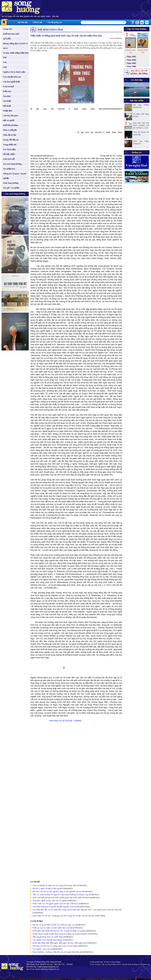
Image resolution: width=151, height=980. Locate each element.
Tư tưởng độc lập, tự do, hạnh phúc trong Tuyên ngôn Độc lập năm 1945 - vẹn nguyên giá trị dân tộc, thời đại (77, 910)
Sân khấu (7, 101)
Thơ (5, 67)
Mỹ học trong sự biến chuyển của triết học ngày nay (54, 925)
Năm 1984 (132, 60)
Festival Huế (8, 86)
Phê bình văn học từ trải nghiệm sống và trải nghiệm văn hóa (57, 891)
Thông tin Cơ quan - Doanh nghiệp (15, 176)
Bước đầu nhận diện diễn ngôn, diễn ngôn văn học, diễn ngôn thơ (59, 943)
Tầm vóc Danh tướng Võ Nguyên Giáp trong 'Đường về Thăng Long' (60, 894)
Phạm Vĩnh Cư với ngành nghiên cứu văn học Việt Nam (55, 904)
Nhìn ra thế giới (10, 130)
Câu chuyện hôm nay (12, 77)
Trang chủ (7, 29)
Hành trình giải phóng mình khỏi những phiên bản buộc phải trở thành (61, 897)
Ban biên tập (22, 22)
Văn (5, 62)
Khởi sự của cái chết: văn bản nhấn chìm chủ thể (53, 928)
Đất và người (9, 120)
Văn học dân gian (10, 115)
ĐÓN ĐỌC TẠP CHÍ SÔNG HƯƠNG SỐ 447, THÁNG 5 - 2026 (141, 125)
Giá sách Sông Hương (12, 164)
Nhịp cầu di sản (10, 135)
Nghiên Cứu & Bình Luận (14, 72)
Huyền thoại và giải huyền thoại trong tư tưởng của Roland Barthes (60, 934)
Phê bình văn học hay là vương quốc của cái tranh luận (55, 946)
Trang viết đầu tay (11, 140)
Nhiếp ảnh (7, 111)
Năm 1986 (132, 67)
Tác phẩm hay (9, 169)
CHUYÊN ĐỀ (9, 159)
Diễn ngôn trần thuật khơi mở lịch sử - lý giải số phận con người (59, 931)
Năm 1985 (132, 63)
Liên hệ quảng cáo (55, 22)
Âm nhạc (7, 96)
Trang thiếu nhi (10, 145)
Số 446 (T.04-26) (143, 51)
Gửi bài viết (37, 22)
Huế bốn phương (10, 125)
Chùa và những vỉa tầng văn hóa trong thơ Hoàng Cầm (54, 885)
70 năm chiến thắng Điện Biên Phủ (16, 55)
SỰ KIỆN (7, 39)
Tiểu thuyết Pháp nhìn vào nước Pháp (48, 937)
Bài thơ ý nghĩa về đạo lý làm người (47, 888)
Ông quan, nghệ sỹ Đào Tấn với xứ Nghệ (49, 901)
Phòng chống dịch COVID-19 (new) (15, 46)
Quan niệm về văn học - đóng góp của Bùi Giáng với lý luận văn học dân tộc (63, 916)
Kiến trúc (7, 91)
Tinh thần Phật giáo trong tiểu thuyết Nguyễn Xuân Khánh (56, 907)
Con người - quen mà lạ (42, 949)
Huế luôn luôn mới (11, 34)
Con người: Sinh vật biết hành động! (47, 940)
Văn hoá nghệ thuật (11, 82)
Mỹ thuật (7, 106)
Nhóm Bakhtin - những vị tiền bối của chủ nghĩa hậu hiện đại (57, 952)
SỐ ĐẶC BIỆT (9, 154)
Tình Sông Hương (11, 183)
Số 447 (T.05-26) (131, 51)
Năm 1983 (132, 57)
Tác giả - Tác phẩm (11, 188)
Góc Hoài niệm (9, 149)
